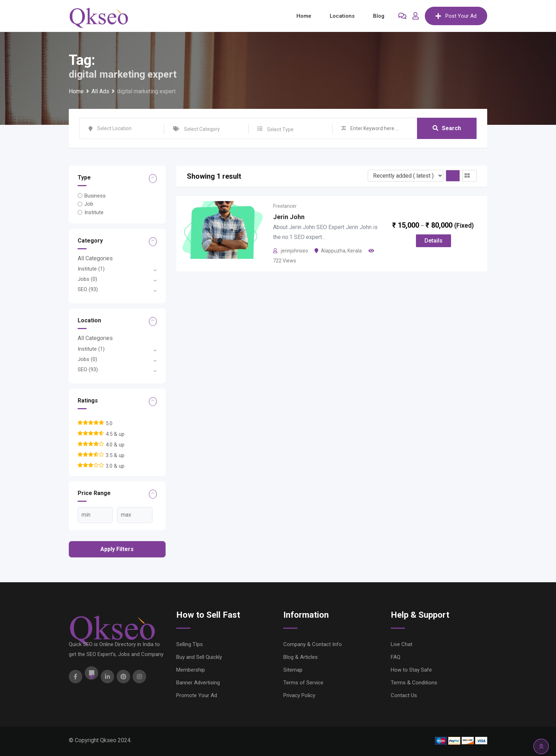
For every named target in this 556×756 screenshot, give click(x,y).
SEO (88, 289)
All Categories (95, 258)
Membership (191, 670)
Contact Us (404, 695)
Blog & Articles (301, 657)
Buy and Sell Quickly (199, 657)
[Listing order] (405, 176)
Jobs (87, 279)
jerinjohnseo (294, 251)
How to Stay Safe (411, 670)
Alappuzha (333, 251)
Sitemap (293, 670)
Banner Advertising (198, 683)
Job (89, 204)
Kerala (355, 251)
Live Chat (402, 644)
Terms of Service (303, 683)
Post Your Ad (456, 16)
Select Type (280, 129)
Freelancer (285, 206)
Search (447, 128)
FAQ (396, 657)
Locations (342, 16)
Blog (379, 16)
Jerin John (289, 217)
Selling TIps (190, 644)
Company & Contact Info (313, 644)
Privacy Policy (299, 695)
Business (95, 196)
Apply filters (117, 549)
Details (433, 241)
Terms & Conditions (414, 683)
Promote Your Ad (197, 695)
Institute (94, 212)
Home (304, 16)
